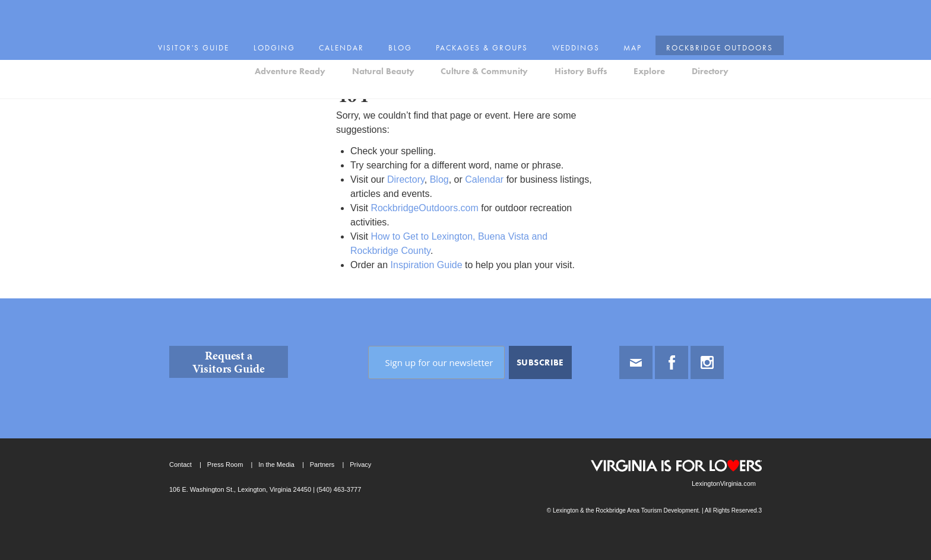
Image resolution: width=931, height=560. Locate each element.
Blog (405, 13)
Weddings (567, 13)
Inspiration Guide (427, 265)
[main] (465, 181)
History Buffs (581, 43)
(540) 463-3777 (338, 489)
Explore (649, 43)
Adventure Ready (290, 43)
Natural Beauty (383, 43)
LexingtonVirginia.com (724, 483)
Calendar (351, 13)
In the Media (276, 464)
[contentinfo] (465, 429)
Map (620, 13)
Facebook (672, 362)
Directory (710, 43)
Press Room (225, 464)
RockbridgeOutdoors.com (424, 208)
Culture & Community (484, 43)
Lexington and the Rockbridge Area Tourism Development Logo (211, 45)
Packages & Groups (481, 13)
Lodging (289, 13)
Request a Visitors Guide (229, 362)
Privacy (360, 464)
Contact (180, 464)
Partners (322, 464)
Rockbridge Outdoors (701, 13)
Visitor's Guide (215, 13)
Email (636, 362)
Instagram (707, 362)
